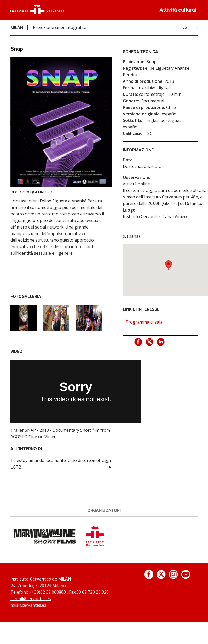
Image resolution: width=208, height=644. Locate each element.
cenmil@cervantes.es (31, 599)
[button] (169, 265)
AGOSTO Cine (24, 437)
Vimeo (51, 437)
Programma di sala (144, 322)
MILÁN (17, 27)
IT (195, 27)
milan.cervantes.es (28, 605)
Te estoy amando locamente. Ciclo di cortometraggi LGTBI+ (61, 464)
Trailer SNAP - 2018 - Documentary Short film (55, 430)
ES (185, 27)
